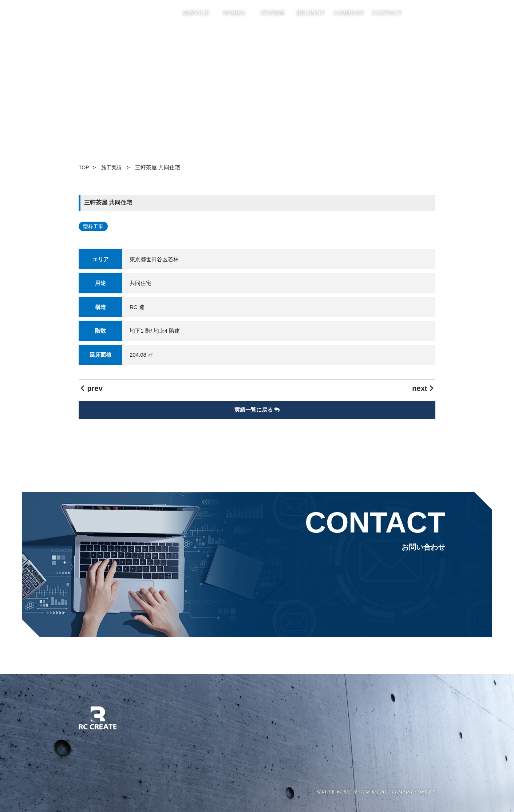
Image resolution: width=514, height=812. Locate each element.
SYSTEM (272, 13)
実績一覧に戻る (257, 410)
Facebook (415, 12)
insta (431, 12)
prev (92, 388)
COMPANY (349, 13)
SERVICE (196, 13)
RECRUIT (311, 13)
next (423, 388)
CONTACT (387, 13)
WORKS (234, 13)
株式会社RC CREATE (111, 13)
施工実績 (114, 167)
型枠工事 (93, 226)
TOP (84, 167)
